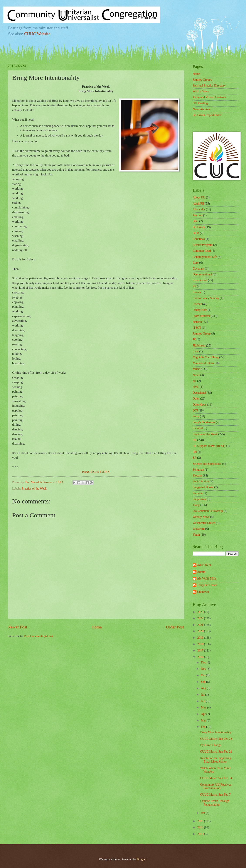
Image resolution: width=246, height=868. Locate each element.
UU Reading (200, 103)
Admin (201, 572)
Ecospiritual (200, 280)
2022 (201, 618)
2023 (201, 612)
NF (195, 381)
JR (194, 339)
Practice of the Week (34, 489)
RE (195, 440)
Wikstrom (199, 529)
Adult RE (198, 204)
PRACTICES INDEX (96, 472)
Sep (204, 682)
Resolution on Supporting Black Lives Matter (216, 760)
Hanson (197, 322)
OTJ (195, 411)
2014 (201, 827)
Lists (196, 351)
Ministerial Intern (203, 363)
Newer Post (17, 627)
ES (194, 286)
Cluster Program (203, 245)
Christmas (199, 239)
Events (197, 292)
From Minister (201, 316)
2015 (201, 821)
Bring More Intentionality (216, 732)
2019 (201, 638)
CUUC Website (37, 34)
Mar (204, 721)
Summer (198, 493)
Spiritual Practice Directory (209, 86)
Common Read (202, 251)
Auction (197, 215)
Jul (203, 695)
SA (195, 458)
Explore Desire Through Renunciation (215, 803)
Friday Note (200, 310)
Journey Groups (202, 80)
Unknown (203, 592)
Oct (203, 675)
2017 (201, 651)
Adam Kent (204, 565)
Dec (204, 662)
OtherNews (200, 405)
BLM (196, 233)
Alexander (199, 209)
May (204, 707)
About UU (199, 197)
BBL (196, 221)
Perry (196, 416)
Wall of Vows (201, 91)
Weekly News (201, 517)
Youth (196, 535)
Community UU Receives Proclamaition (216, 786)
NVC (196, 387)
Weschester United (204, 523)
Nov (204, 669)
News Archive (201, 109)
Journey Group (202, 334)
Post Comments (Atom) (38, 636)
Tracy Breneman (207, 585)
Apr (204, 714)
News (196, 375)
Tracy (196, 505)
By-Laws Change (211, 745)
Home (97, 627)
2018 (201, 644)
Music (196, 369)
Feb (204, 727)
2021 (201, 625)
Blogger (142, 859)
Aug (204, 688)
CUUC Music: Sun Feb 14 (216, 778)
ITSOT (197, 328)
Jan (203, 813)
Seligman (198, 470)
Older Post (175, 627)
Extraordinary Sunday (206, 298)
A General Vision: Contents (209, 97)
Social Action (201, 481)
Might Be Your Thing (206, 357)
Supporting (199, 499)
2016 (201, 657)
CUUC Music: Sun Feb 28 (216, 739)
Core (196, 263)
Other (196, 399)
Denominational (202, 274)
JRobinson (199, 346)
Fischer (197, 304)
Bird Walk (199, 227)
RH (195, 452)
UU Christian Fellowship (208, 511)
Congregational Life (205, 257)
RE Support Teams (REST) (209, 446)
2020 (201, 631)
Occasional (199, 393)
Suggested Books (203, 487)
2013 (201, 834)
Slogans (197, 476)
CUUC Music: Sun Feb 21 (216, 752)
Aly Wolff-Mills (207, 579)
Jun (203, 701)
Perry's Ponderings (204, 422)
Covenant (198, 269)
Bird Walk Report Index (207, 115)
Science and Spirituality (207, 464)
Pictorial (198, 428)
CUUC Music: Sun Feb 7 (215, 795)
